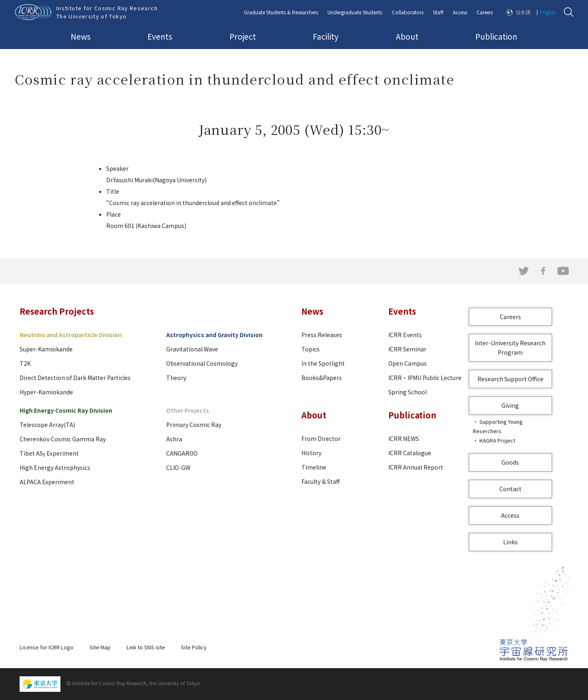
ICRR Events (405, 335)
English (548, 12)
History (311, 453)
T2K (25, 363)
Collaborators (408, 12)
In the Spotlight (323, 363)
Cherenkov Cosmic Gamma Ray (63, 439)
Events (160, 36)
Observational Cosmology (202, 363)
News (81, 36)
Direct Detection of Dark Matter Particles (75, 378)
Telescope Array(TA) (47, 425)
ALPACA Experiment (47, 482)
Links (510, 542)
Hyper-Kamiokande (46, 392)
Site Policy (194, 647)
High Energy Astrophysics (55, 467)
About (407, 36)
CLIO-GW (178, 467)
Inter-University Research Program (510, 348)
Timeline (314, 467)
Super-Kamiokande (46, 349)
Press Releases (322, 335)
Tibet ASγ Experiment (49, 453)
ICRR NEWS (404, 438)
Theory (176, 378)
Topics (311, 349)
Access (460, 12)
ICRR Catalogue (410, 453)
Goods (510, 462)
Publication (496, 36)
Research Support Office (510, 379)
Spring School (408, 392)
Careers (485, 12)
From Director (321, 438)
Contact (510, 489)
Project (243, 36)
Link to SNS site (146, 647)
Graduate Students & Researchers (281, 12)
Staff (438, 12)
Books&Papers (322, 378)
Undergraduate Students (355, 12)
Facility (326, 36)
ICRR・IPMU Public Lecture (425, 378)
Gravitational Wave (192, 349)
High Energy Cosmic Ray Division (66, 410)
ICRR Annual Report (416, 467)
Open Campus (408, 363)
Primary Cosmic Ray (194, 425)
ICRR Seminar (407, 349)
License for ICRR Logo (47, 647)
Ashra (174, 439)
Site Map (100, 647)
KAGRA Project (497, 440)
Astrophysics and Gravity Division (214, 335)
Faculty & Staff (321, 481)
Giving (510, 405)
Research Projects (57, 311)
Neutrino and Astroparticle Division (71, 335)
